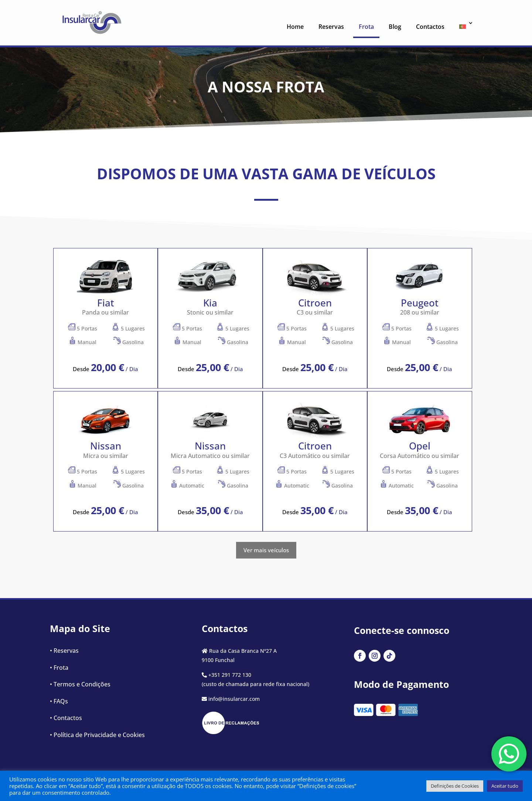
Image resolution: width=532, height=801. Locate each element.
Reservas (331, 27)
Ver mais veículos (266, 550)
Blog (395, 27)
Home (295, 27)
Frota (366, 27)
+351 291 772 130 (230, 675)
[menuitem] (463, 28)
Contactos (430, 27)
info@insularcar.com (234, 699)
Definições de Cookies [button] (455, 786)
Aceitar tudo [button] (505, 786)
